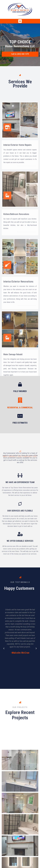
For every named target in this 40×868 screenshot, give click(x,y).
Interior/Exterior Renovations (18, 326)
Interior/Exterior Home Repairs (17, 187)
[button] (20, 21)
